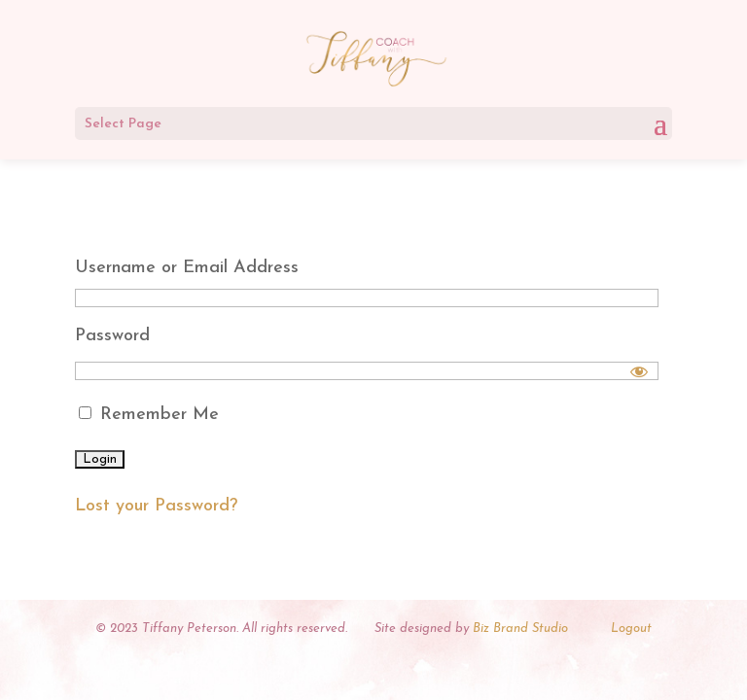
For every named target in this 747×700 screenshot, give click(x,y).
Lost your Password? (156, 506)
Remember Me (149, 415)
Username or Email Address (187, 268)
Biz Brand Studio (520, 629)
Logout (631, 629)
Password (112, 336)
